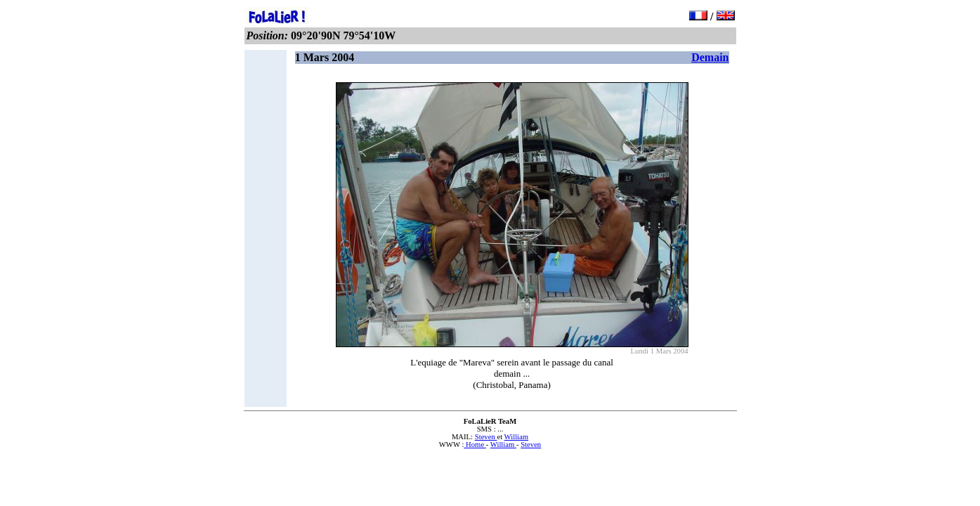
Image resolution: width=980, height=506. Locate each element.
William (517, 437)
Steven (486, 437)
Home (475, 445)
